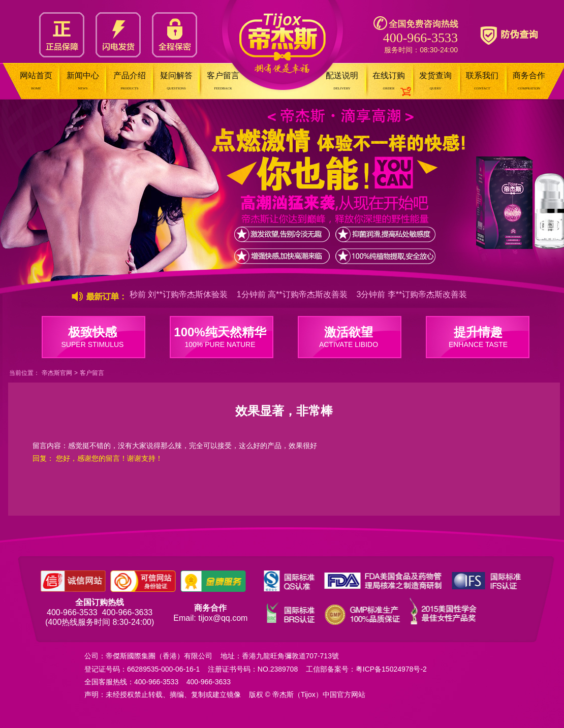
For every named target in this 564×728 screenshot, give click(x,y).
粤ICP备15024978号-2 (391, 669)
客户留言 (92, 373)
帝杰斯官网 (57, 373)
